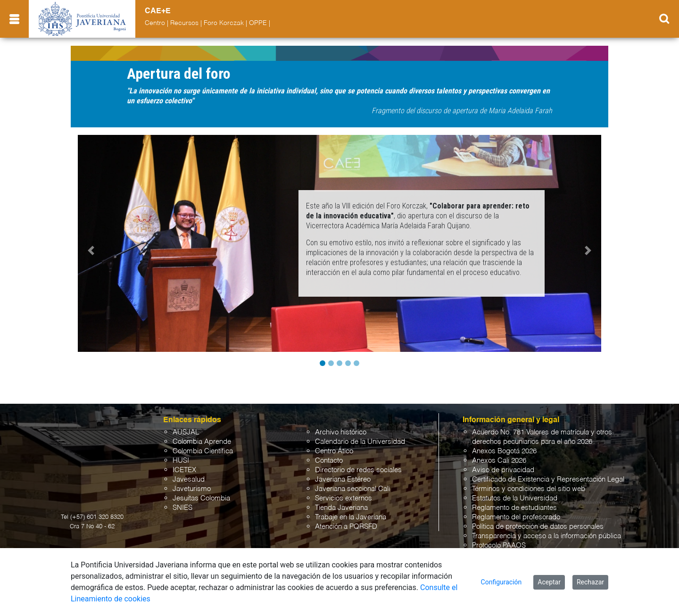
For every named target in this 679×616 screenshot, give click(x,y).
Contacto (329, 461)
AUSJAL (186, 432)
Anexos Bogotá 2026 (504, 451)
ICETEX (184, 470)
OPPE (258, 23)
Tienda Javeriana (341, 508)
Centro (155, 23)
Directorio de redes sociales (358, 470)
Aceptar (549, 582)
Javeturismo (192, 489)
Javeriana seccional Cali (352, 489)
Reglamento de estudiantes (514, 508)
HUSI (181, 461)
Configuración (501, 582)
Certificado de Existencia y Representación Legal (548, 479)
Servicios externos (344, 498)
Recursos (184, 23)
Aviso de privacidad (503, 470)
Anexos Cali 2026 (499, 461)
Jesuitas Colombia (201, 498)
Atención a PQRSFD (346, 527)
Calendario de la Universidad (360, 442)
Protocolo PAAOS (499, 545)
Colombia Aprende (202, 442)
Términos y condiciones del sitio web (529, 489)
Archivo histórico (341, 432)
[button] (91, 250)
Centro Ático (334, 451)
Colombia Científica (203, 451)
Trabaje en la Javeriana (351, 517)
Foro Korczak (224, 23)
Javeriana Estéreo (343, 479)
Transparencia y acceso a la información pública (547, 536)
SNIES (182, 508)
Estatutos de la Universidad (515, 498)
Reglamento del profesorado (516, 517)
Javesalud (189, 479)
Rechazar (590, 582)
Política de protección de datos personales (538, 527)
